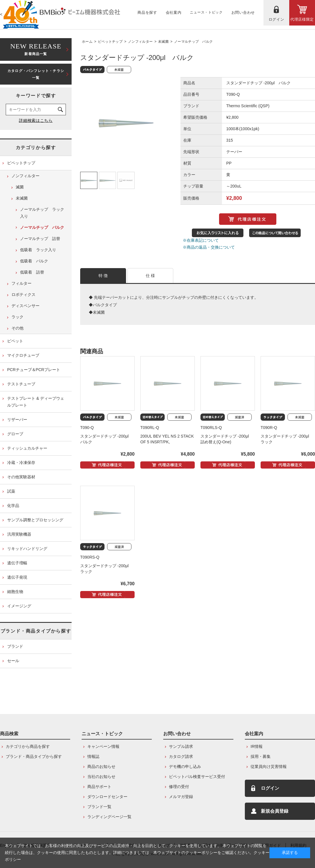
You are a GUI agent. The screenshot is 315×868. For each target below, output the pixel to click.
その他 (17, 328)
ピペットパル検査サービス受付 (197, 777)
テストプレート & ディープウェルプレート (36, 402)
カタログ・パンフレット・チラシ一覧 (36, 74)
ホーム (87, 42)
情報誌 (93, 756)
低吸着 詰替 (32, 272)
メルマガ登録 (181, 797)
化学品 (13, 506)
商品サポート (99, 787)
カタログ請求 (181, 756)
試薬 (11, 491)
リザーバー (17, 420)
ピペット (15, 341)
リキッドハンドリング (27, 549)
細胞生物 (15, 592)
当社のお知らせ (101, 777)
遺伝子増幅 (17, 563)
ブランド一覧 (99, 807)
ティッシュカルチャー (27, 448)
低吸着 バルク (34, 261)
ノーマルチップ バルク (193, 42)
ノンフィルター (140, 42)
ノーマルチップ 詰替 (40, 239)
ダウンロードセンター (107, 797)
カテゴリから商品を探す (28, 746)
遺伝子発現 (17, 577)
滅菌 (20, 187)
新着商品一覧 (36, 49)
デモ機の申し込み (185, 766)
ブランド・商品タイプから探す (36, 631)
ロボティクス (23, 294)
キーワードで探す (36, 96)
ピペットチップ (110, 42)
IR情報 (257, 746)
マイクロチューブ (23, 355)
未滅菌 (163, 42)
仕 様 (150, 276)
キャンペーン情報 (103, 746)
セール (13, 661)
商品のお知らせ (101, 766)
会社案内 (254, 734)
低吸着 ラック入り (38, 250)
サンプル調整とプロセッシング (35, 520)
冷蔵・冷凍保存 (21, 463)
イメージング (19, 606)
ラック (17, 317)
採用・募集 (261, 756)
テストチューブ (21, 384)
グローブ (15, 434)
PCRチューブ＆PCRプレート (34, 370)
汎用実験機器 (19, 534)
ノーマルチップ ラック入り (42, 213)
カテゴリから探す (36, 148)
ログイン (270, 788)
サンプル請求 (181, 746)
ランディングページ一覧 (109, 817)
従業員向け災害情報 (269, 766)
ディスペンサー (25, 306)
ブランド (15, 646)
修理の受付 (179, 787)
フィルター (21, 283)
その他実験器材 (21, 477)
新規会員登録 (275, 811)
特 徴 (103, 276)
